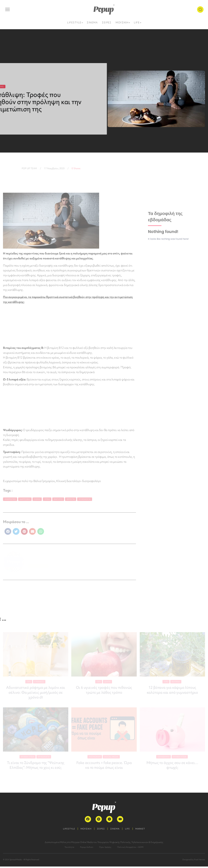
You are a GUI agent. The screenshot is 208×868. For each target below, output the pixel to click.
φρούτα (71, 499)
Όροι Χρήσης (105, 849)
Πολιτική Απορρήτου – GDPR (130, 849)
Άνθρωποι (10, 499)
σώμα (37, 499)
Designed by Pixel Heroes (194, 861)
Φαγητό (58, 499)
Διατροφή (25, 499)
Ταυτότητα (69, 849)
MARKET (142, 830)
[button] (8, 531)
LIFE (128, 830)
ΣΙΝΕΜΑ (115, 830)
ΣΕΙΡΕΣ (101, 830)
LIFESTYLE (68, 830)
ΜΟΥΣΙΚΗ (85, 830)
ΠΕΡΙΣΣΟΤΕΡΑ (38, 566)
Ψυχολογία (85, 499)
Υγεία (47, 499)
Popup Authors (87, 849)
